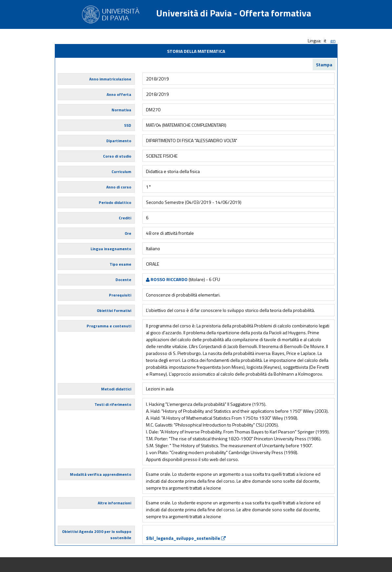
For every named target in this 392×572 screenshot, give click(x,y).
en (333, 41)
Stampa (324, 65)
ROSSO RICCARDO (167, 279)
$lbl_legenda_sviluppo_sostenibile (186, 538)
